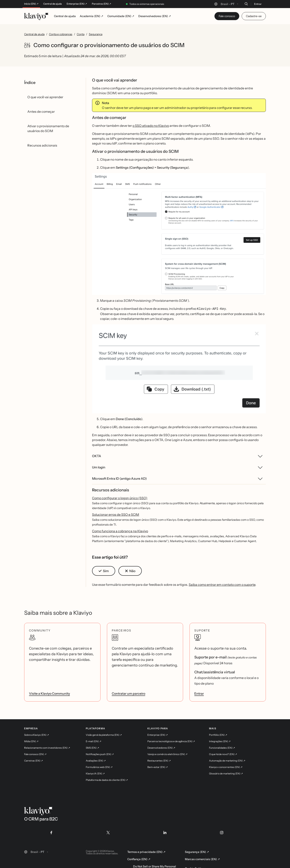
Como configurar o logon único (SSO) (120, 498)
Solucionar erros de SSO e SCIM (116, 514)
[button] (179, 234)
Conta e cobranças (61, 34)
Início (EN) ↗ (31, 4)
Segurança (96, 34)
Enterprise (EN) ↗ (77, 4)
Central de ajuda (53, 4)
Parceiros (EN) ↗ (101, 4)
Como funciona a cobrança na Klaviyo (120, 531)
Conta (81, 34)
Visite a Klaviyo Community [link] (49, 693)
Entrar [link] (199, 693)
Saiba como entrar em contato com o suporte (222, 584)
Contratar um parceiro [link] (128, 693)
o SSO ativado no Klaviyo (151, 126)
